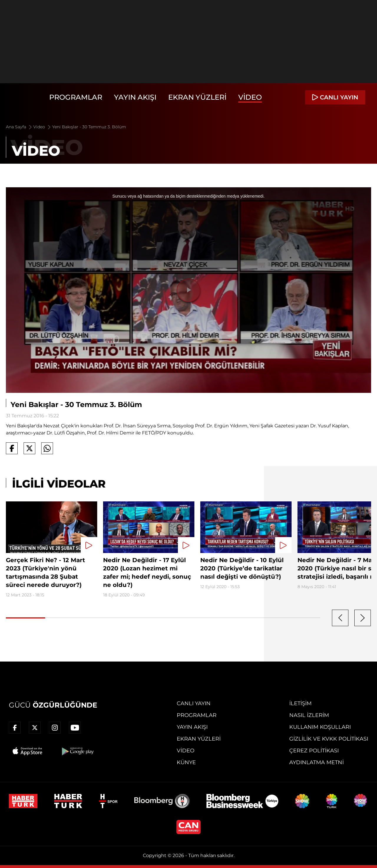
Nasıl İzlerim (309, 715)
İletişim (300, 703)
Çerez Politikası (314, 751)
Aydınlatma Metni (316, 762)
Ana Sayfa (19, 127)
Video (250, 97)
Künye (186, 762)
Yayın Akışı (135, 97)
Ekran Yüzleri (197, 97)
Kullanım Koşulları (320, 727)
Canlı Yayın (194, 703)
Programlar (76, 97)
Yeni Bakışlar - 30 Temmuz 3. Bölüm (89, 127)
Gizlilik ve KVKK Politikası (329, 739)
